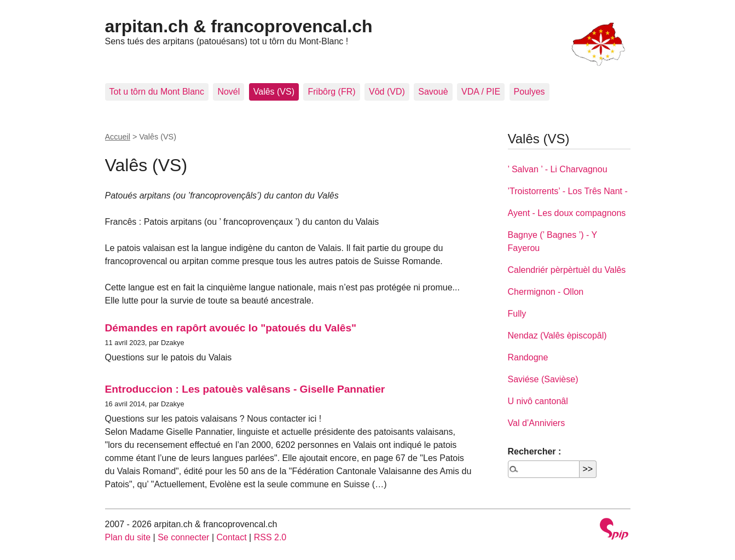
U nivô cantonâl (538, 401)
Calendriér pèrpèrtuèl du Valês (567, 270)
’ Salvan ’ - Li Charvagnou (558, 169)
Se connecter (183, 537)
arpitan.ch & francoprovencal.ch (239, 26)
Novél (228, 92)
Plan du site (128, 537)
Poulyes (529, 92)
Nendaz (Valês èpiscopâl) (557, 336)
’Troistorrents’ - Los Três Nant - (568, 191)
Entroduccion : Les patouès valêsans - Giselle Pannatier (245, 389)
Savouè (433, 92)
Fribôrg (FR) (331, 92)
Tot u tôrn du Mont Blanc (157, 92)
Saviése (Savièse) (543, 379)
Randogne (528, 357)
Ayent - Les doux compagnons (567, 213)
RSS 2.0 (270, 537)
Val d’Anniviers (537, 423)
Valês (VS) (274, 92)
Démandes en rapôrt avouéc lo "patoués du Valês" (231, 328)
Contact (231, 537)
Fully (517, 314)
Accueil (118, 137)
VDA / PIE (481, 92)
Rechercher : (535, 451)
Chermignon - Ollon (546, 292)
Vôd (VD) (387, 92)
